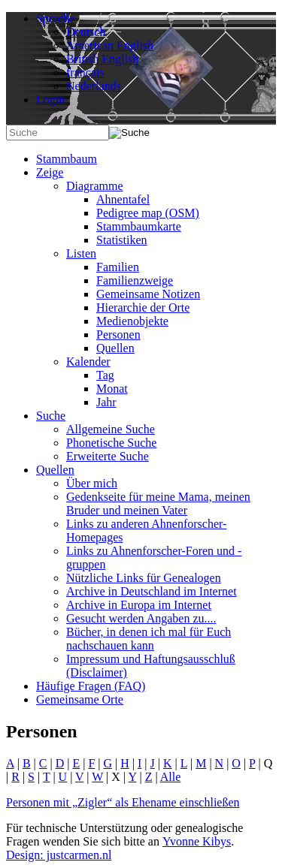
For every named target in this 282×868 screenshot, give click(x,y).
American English (110, 45)
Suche (51, 416)
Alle (171, 777)
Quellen (115, 348)
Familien (118, 267)
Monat (112, 389)
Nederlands (94, 86)
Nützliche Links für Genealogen (144, 578)
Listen (81, 253)
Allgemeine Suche (111, 429)
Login (50, 99)
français (85, 72)
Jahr (106, 402)
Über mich (92, 483)
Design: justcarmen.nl (59, 855)
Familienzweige (135, 280)
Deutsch (86, 32)
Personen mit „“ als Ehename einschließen (123, 802)
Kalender (88, 362)
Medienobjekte (132, 321)
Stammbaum (67, 159)
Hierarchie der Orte (143, 307)
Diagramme (95, 186)
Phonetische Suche (111, 443)
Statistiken (122, 240)
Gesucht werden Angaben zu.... (141, 618)
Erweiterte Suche (108, 456)
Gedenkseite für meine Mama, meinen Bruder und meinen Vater (158, 503)
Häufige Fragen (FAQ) (91, 686)
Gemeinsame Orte (80, 699)
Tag (105, 375)
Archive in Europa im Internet (139, 605)
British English (102, 59)
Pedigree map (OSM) (148, 213)
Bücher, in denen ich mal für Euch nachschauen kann (149, 639)
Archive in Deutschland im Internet (152, 591)
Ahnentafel (123, 199)
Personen (118, 335)
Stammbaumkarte (139, 226)
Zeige (50, 172)
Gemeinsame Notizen (148, 294)
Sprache (56, 18)
